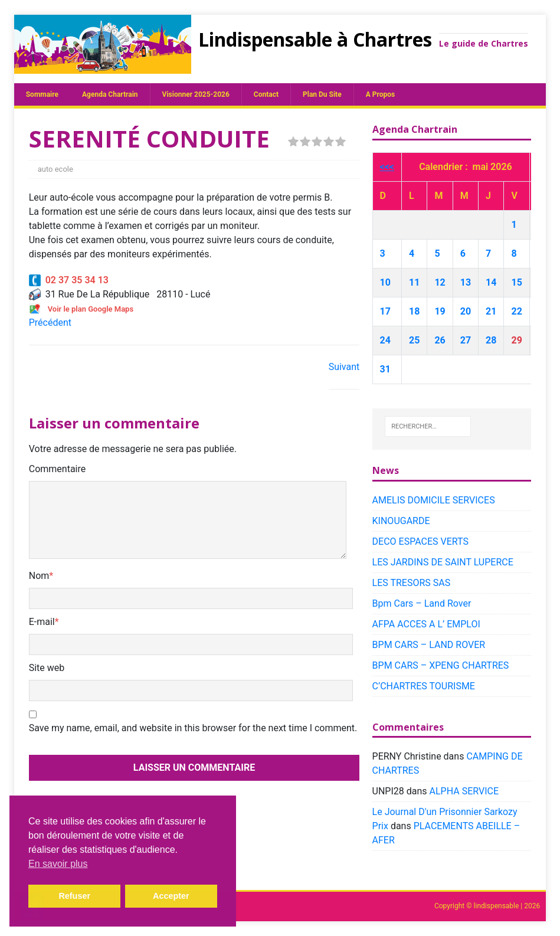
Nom (39, 576)
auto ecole (55, 169)
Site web (47, 668)
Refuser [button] (74, 896)
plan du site (322, 94)
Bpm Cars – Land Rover (422, 603)
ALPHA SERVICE (464, 791)
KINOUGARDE (401, 521)
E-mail (42, 622)
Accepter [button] (171, 896)
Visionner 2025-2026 (196, 94)
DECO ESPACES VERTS (420, 541)
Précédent (50, 323)
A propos (380, 94)
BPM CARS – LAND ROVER (429, 645)
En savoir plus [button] (58, 864)
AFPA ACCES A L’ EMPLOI (426, 624)
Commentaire (58, 469)
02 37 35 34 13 (69, 280)
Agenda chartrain (110, 94)
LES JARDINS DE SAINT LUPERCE (443, 562)
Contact (266, 94)
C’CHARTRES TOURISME (424, 686)
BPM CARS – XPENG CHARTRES (441, 665)
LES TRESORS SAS (412, 583)
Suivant (344, 367)
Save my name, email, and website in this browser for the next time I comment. (193, 728)
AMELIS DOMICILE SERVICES (434, 500)
